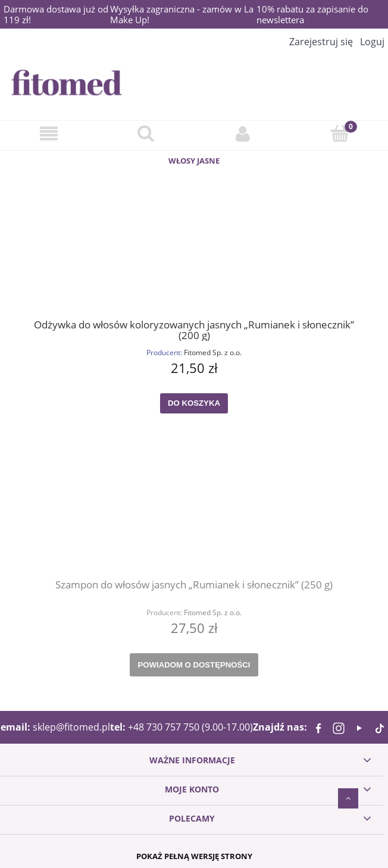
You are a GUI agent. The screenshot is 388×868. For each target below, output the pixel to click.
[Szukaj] (145, 133)
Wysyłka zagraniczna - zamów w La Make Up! (182, 14)
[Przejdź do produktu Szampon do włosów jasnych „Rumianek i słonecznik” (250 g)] (194, 516)
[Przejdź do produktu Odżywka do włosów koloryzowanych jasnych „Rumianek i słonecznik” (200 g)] (194, 256)
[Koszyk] (339, 133)
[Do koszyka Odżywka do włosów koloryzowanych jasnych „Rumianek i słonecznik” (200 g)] (194, 403)
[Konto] (242, 134)
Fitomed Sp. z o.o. (213, 352)
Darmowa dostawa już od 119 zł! (56, 14)
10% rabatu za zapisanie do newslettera (312, 14)
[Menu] (48, 134)
